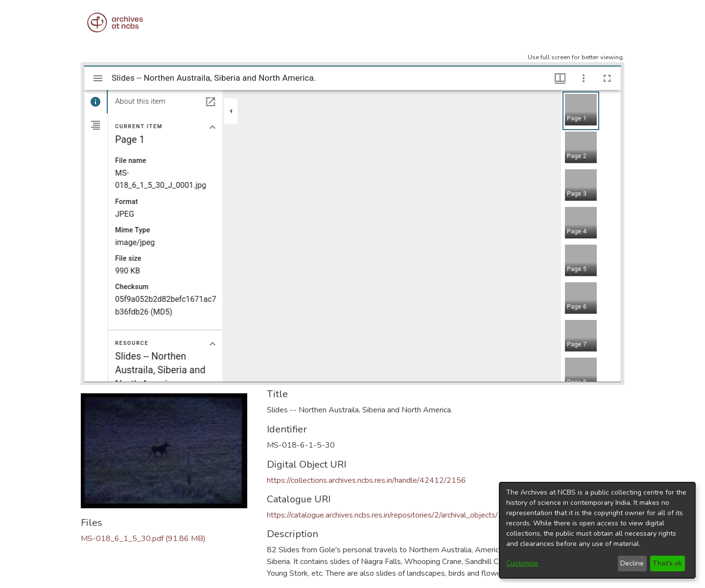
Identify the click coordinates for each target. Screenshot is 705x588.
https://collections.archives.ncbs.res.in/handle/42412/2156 (366, 480)
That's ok (667, 563)
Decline (632, 563)
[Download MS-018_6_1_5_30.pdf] (143, 539)
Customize (522, 563)
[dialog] (597, 530)
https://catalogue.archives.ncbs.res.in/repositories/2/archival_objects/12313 (395, 515)
